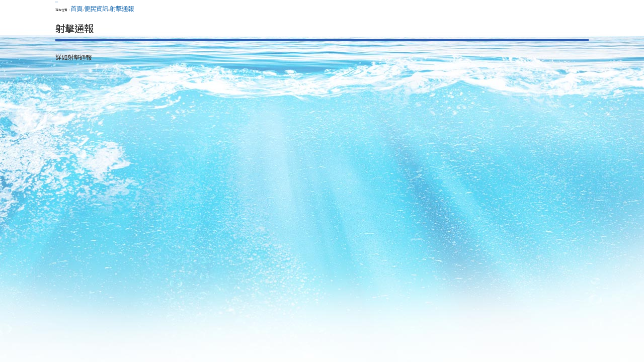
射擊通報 (122, 9)
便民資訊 (96, 9)
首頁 (76, 9)
